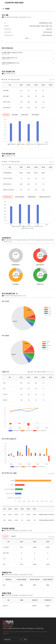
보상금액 (13, 536)
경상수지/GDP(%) (20, 197)
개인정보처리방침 (8, 626)
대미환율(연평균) (7, 197)
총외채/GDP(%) (32, 197)
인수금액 (5, 536)
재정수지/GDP (25, 115)
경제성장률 (6, 115)
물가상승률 (15, 115)
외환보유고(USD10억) (45, 197)
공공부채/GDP (35, 115)
